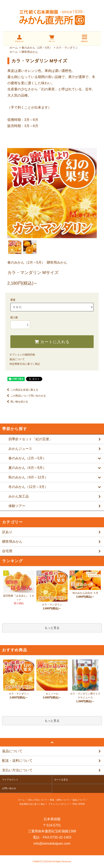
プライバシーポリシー (59, 804)
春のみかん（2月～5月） (37, 48)
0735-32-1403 (61, 837)
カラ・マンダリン (67, 48)
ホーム (14, 48)
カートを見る (61, 780)
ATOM (82, 804)
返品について (17, 359)
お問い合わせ (9, 788)
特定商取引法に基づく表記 (25, 364)
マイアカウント (10, 780)
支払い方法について (37, 800)
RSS (75, 804)
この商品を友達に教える (22, 390)
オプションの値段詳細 (22, 355)
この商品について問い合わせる (26, 396)
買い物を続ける (17, 402)
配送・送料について (60, 800)
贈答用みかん (30, 52)
